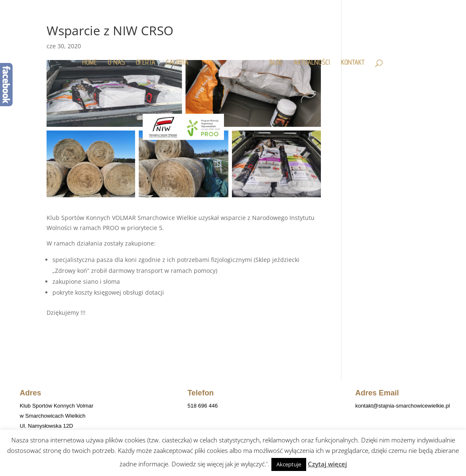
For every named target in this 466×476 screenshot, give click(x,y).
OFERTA (149, 59)
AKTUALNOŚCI (308, 59)
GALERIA (181, 59)
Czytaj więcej (327, 464)
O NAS (120, 59)
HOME (93, 59)
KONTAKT (349, 59)
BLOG (273, 59)
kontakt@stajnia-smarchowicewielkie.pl (403, 406)
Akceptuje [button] (289, 464)
